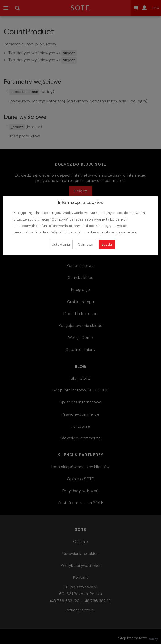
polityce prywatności (118, 232)
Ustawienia (61, 244)
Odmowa (86, 244)
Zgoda (107, 244)
